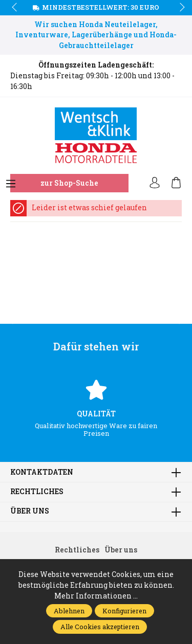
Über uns (30, 512)
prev (15, 8)
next (179, 8)
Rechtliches (37, 492)
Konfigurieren (124, 611)
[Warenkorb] (176, 183)
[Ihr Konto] (155, 183)
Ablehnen (69, 611)
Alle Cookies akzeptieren (100, 627)
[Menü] (11, 184)
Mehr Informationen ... (96, 596)
